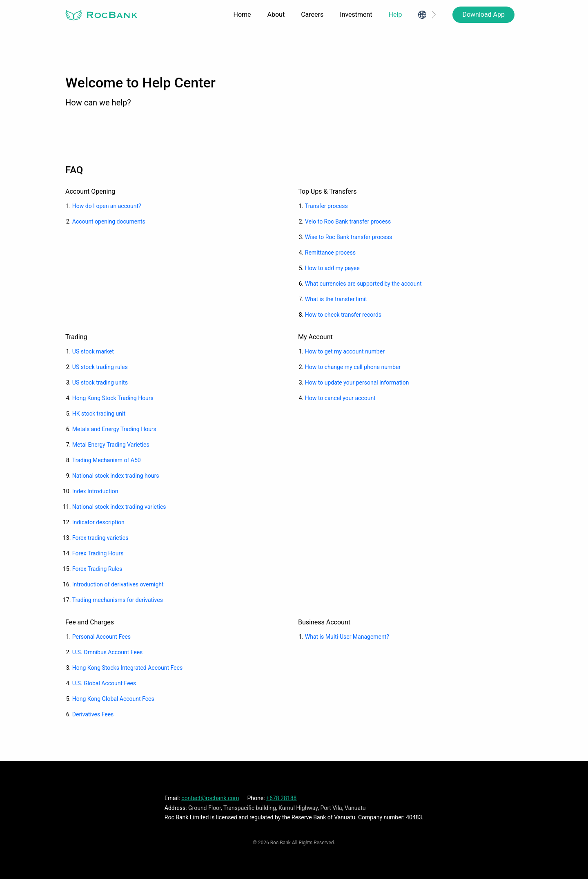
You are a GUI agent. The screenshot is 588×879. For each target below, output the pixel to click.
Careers (312, 15)
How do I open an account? (107, 206)
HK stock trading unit (99, 414)
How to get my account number (345, 351)
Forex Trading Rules (97, 569)
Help (395, 15)
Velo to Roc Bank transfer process (348, 221)
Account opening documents (109, 221)
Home (242, 15)
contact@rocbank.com (210, 798)
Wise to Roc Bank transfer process (349, 237)
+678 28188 (281, 798)
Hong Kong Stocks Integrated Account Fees (127, 668)
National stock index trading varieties (119, 507)
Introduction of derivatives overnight (118, 584)
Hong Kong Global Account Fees (113, 699)
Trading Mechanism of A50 (107, 460)
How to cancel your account (340, 398)
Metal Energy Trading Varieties (111, 445)
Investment (356, 15)
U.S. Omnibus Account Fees (108, 652)
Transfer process (326, 206)
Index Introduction (95, 491)
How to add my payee (332, 268)
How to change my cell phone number (353, 367)
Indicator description (98, 522)
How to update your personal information (357, 382)
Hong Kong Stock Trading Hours (113, 398)
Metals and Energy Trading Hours (114, 429)
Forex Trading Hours (98, 553)
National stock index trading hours (116, 476)
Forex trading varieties (100, 538)
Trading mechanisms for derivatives (118, 600)
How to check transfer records (343, 315)
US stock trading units (100, 382)
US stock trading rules (100, 367)
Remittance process (330, 253)
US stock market (93, 351)
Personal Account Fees (101, 637)
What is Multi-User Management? (347, 637)
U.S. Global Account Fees (104, 683)
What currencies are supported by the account (363, 284)
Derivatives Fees (93, 714)
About (276, 15)
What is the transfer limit (336, 299)
